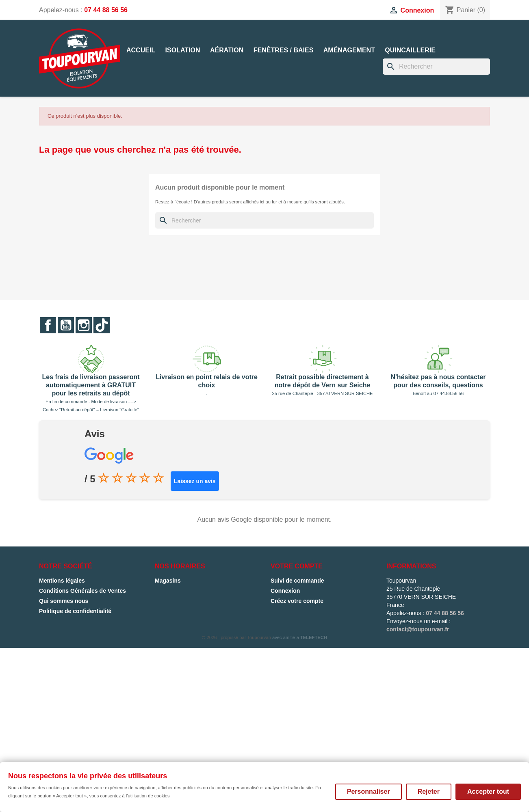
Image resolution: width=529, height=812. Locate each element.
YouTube (66, 325)
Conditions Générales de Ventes (82, 591)
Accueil (141, 50)
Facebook (48, 325)
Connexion (285, 591)
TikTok (102, 325)
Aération (227, 50)
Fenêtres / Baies (284, 50)
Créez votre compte (297, 601)
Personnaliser (369, 791)
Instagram (84, 325)
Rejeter (429, 791)
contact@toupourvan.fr (418, 629)
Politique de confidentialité (75, 611)
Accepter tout (488, 791)
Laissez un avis (195, 481)
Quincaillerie (410, 50)
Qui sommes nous (64, 601)
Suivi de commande (297, 581)
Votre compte (297, 566)
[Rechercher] (436, 67)
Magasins (168, 581)
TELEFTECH (314, 637)
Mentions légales (62, 581)
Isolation (183, 50)
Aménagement (349, 50)
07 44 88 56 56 (106, 10)
